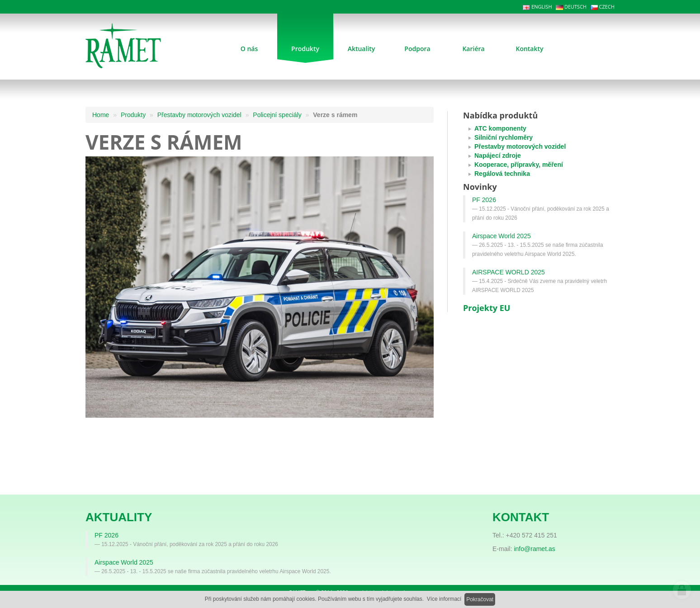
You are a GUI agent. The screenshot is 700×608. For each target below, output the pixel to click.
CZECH (603, 7)
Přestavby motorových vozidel (199, 115)
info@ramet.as (534, 549)
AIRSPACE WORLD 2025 (508, 272)
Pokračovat (480, 599)
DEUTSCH (571, 7)
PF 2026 (484, 200)
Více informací (444, 599)
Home (101, 115)
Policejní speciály (277, 115)
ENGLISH (537, 7)
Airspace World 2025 (501, 236)
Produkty (133, 115)
